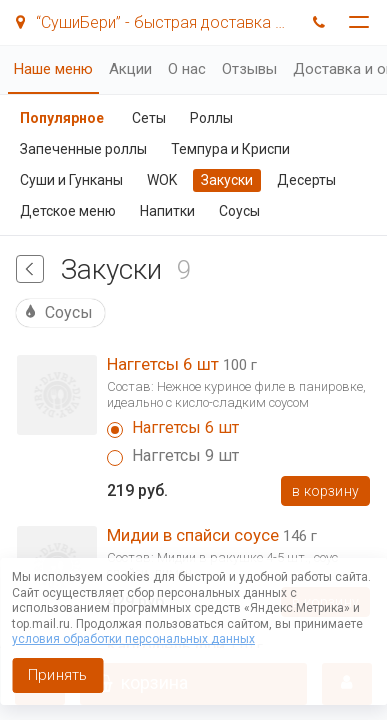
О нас (187, 69)
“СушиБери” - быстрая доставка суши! (153, 22)
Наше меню (53, 69)
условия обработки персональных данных (133, 639)
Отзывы (249, 69)
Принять (57, 675)
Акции (130, 69)
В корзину (325, 491)
